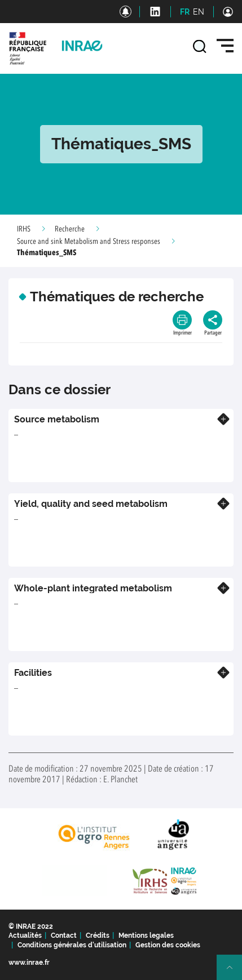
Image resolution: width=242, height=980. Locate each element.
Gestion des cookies (168, 945)
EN (199, 12)
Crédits (98, 936)
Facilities (33, 673)
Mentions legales (146, 936)
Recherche (70, 229)
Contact (64, 936)
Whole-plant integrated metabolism (93, 588)
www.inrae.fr (29, 963)
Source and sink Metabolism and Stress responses (89, 242)
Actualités (25, 936)
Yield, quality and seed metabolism (91, 504)
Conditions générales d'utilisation (72, 945)
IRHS (24, 229)
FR (185, 12)
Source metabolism (57, 419)
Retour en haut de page (234, 972)
